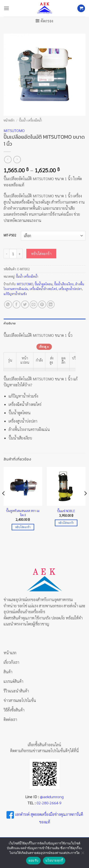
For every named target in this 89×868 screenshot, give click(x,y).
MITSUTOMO (14, 130)
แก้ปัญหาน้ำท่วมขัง (15, 294)
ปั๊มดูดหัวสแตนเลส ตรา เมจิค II (23, 513)
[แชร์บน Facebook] (16, 304)
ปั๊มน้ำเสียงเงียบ (64, 284)
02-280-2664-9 (49, 803)
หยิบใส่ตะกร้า (41, 253)
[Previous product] (17, 160)
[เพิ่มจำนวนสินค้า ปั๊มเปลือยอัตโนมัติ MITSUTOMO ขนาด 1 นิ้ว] (20, 254)
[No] (83, 854)
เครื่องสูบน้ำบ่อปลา (70, 289)
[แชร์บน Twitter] (25, 304)
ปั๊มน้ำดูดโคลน (44, 284)
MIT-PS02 (10, 235)
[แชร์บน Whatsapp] (8, 304)
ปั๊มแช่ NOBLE (66, 511)
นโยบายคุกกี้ (54, 860)
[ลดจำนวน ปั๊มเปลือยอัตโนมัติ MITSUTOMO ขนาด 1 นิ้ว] (6, 254)
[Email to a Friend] (34, 304)
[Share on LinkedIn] (51, 304)
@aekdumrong (52, 797)
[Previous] (4, 503)
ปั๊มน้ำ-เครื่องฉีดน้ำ (30, 120)
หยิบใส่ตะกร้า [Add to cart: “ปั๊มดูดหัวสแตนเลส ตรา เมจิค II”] (23, 527)
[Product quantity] (13, 254)
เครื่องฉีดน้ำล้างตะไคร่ (43, 289)
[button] (6, 8)
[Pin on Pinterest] (42, 304)
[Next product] (8, 160)
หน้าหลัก (9, 120)
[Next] (85, 503)
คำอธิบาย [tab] (10, 323)
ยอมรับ (33, 860)
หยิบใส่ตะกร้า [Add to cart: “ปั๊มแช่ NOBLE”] (66, 523)
